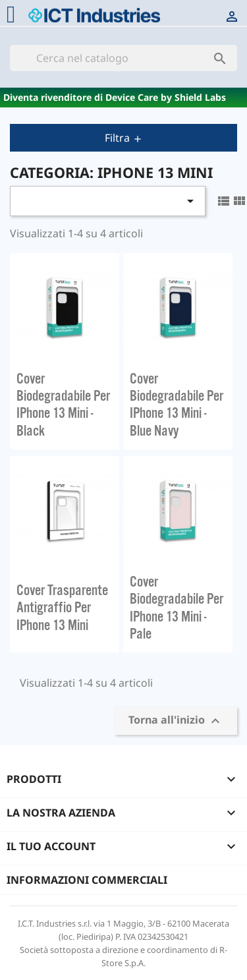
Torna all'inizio (176, 721)
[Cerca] (123, 58)
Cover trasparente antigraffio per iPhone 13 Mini (62, 607)
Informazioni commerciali (87, 880)
